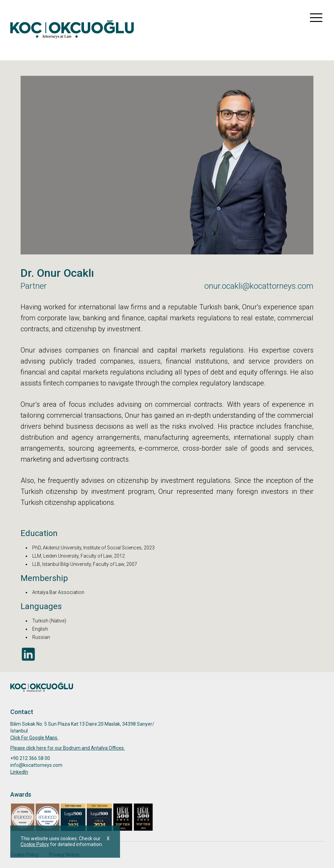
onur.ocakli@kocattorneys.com (259, 286)
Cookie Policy (35, 844)
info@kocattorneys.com (36, 765)
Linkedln (19, 772)
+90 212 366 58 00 (30, 758)
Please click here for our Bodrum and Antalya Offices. (68, 748)
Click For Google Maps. (34, 738)
